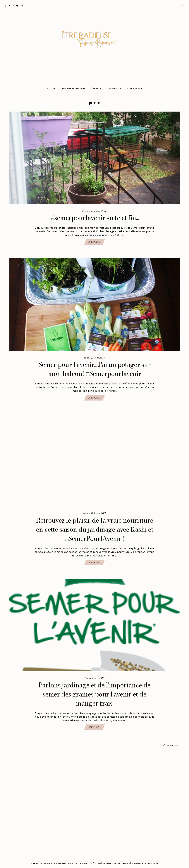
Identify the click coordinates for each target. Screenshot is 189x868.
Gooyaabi (153, 863)
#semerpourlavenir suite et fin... (95, 218)
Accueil (51, 88)
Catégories (134, 88)
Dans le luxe (114, 88)
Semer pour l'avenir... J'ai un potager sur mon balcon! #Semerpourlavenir (94, 369)
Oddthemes (123, 863)
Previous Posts (171, 745)
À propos (96, 88)
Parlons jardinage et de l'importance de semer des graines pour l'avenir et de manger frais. (94, 694)
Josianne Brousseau (73, 88)
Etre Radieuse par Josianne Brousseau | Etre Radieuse (61, 863)
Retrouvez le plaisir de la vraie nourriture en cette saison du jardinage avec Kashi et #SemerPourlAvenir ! (94, 529)
